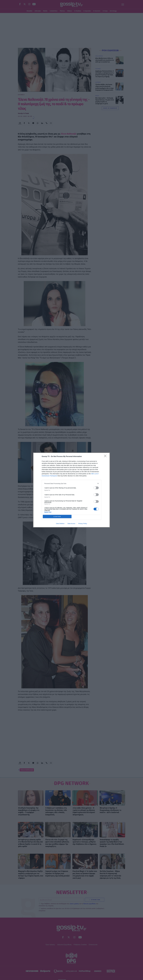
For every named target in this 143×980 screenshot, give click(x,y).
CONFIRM (57, 517)
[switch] (96, 488)
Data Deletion (60, 524)
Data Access (71, 524)
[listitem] (71, 483)
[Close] (106, 457)
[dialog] (71, 490)
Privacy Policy (83, 524)
